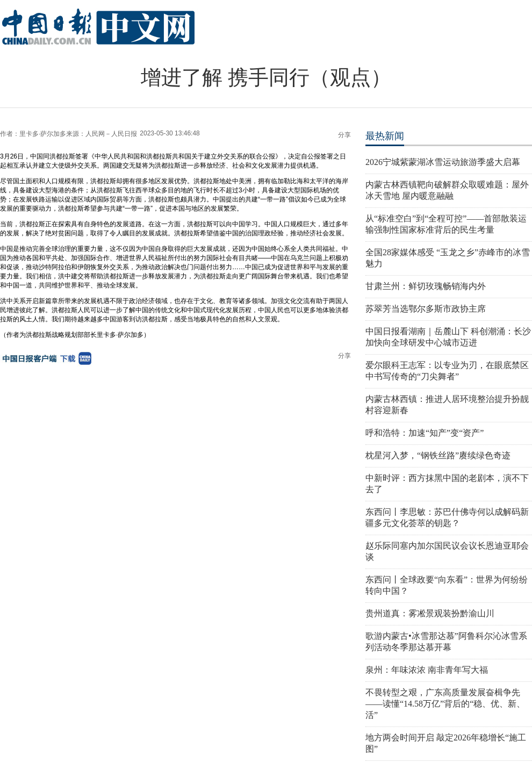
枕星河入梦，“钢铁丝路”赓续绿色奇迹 (438, 455)
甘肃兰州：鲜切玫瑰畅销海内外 (426, 286)
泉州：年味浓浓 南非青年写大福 (427, 670)
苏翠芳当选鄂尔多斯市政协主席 (426, 309)
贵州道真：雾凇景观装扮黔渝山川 (430, 613)
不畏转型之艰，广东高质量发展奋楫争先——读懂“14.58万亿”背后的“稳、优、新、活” (445, 704)
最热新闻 (385, 136)
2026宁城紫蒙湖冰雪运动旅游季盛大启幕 (443, 162)
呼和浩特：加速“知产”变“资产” (425, 433)
